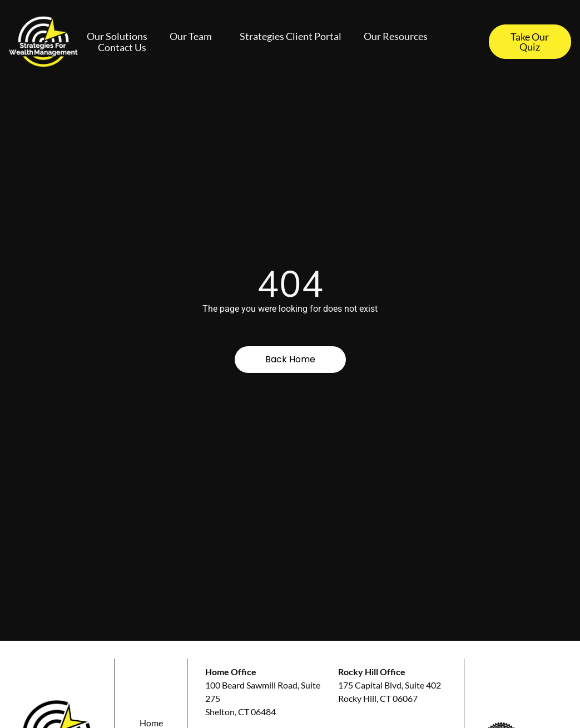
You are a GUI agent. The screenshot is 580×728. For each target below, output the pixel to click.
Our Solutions (117, 36)
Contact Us (122, 47)
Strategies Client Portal (291, 36)
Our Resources (398, 36)
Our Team (194, 36)
